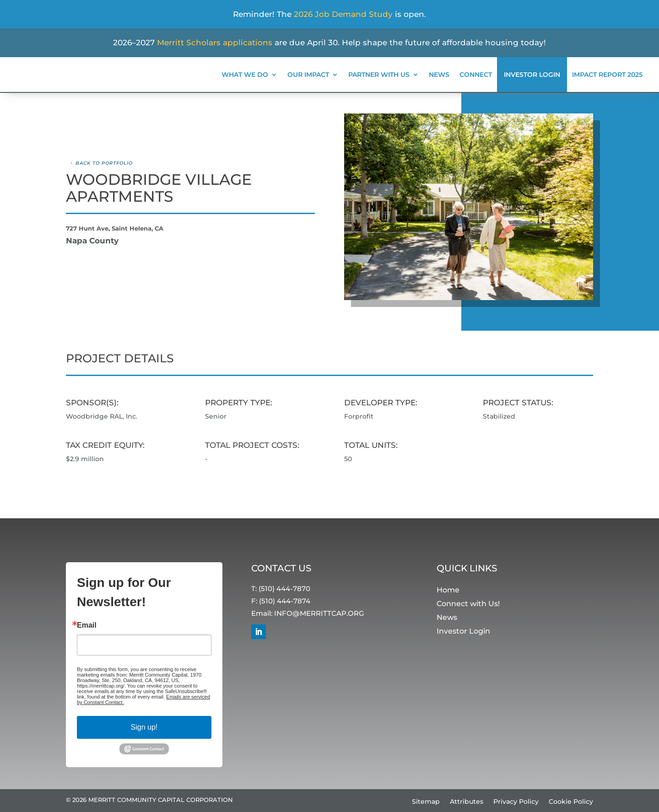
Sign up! (144, 728)
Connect (476, 75)
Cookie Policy (571, 802)
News (439, 75)
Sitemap (426, 802)
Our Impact (308, 75)
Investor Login (532, 75)
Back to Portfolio (104, 163)
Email (87, 626)
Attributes (467, 802)
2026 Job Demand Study (343, 14)
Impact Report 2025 (607, 75)
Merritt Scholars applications (215, 43)
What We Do (245, 75)
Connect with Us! (468, 604)
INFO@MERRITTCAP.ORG (319, 613)
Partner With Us (379, 75)
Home (448, 590)
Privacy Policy (516, 802)
